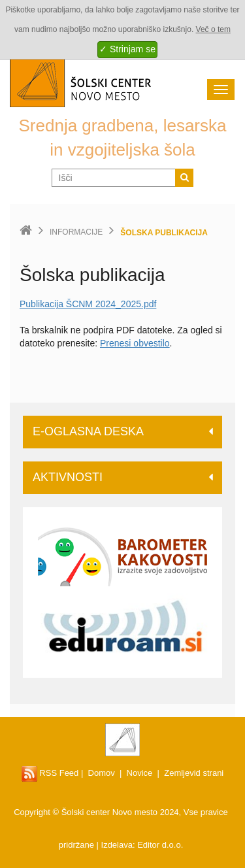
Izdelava (117, 845)
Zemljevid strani (194, 773)
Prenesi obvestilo (135, 343)
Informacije (76, 232)
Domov (102, 773)
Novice (140, 773)
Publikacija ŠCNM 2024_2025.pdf (88, 304)
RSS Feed (50, 773)
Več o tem (213, 29)
